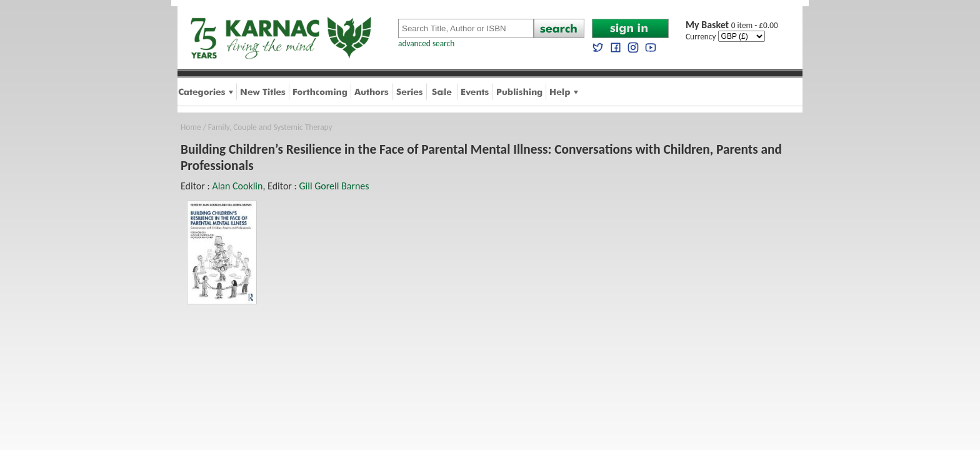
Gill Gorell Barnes (334, 186)
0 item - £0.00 (732, 25)
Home (191, 127)
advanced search (426, 43)
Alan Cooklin (237, 186)
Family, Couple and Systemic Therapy (270, 127)
